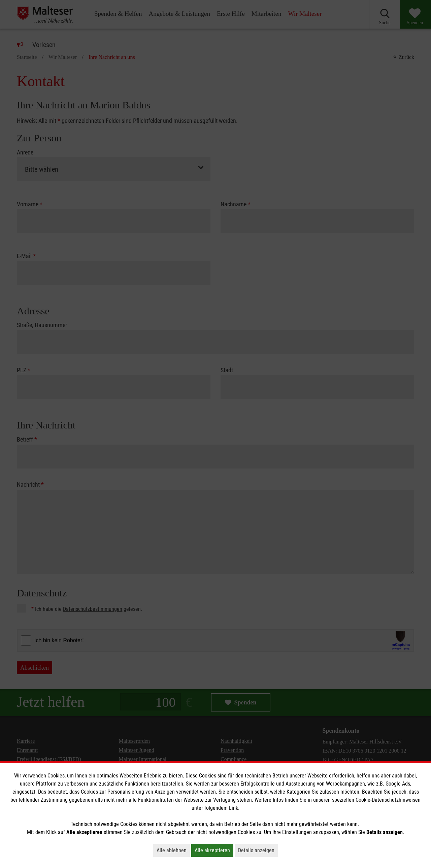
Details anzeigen (258, 850)
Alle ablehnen (173, 850)
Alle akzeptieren (214, 850)
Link (234, 808)
